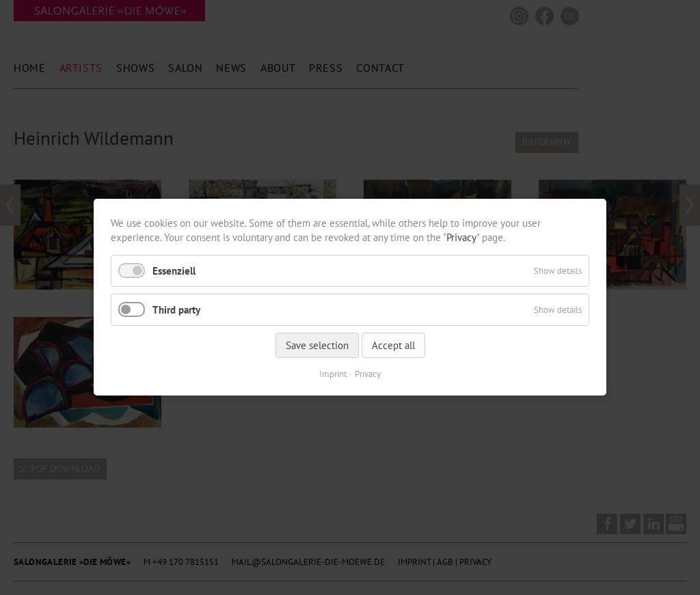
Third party (176, 310)
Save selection (317, 346)
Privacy (461, 237)
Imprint (333, 375)
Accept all (393, 346)
